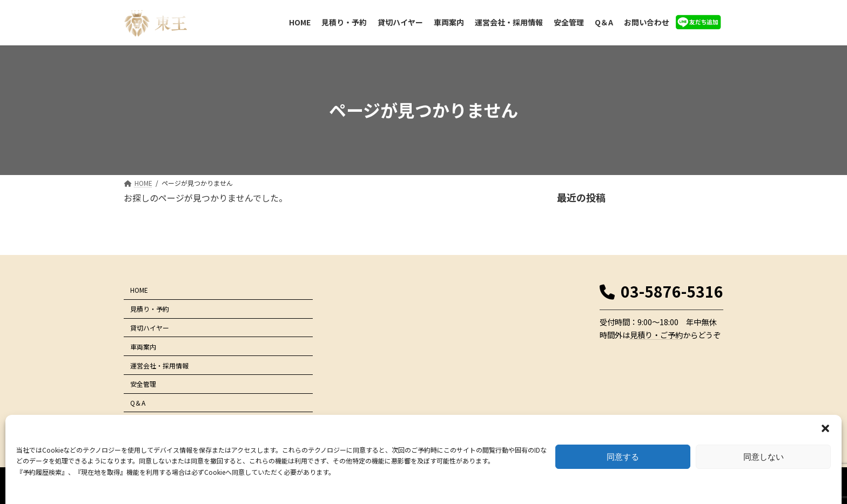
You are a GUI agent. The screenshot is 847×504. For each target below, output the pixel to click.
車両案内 (143, 347)
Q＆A (138, 403)
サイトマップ (697, 445)
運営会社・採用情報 (159, 365)
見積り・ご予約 (656, 335)
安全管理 (143, 384)
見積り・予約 (150, 309)
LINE (137, 440)
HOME (139, 290)
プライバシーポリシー (638, 445)
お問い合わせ (150, 422)
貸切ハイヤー (150, 328)
